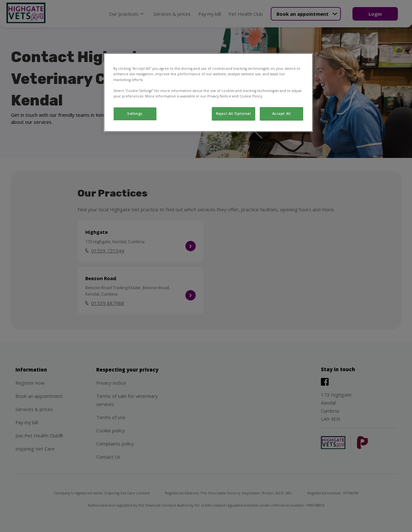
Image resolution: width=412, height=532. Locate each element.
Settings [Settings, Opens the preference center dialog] (135, 114)
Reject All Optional (234, 114)
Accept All (282, 114)
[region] (208, 92)
